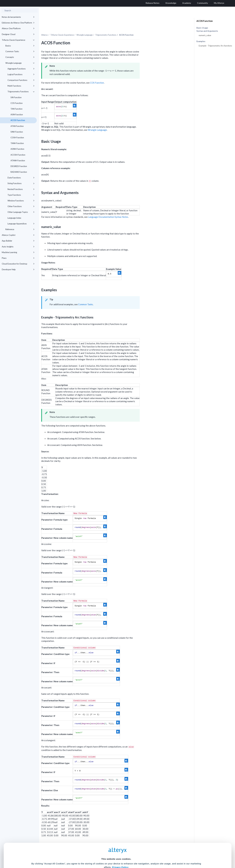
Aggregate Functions (21, 69)
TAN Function (16, 109)
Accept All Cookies (95, 855)
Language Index (14, 218)
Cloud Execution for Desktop (18, 264)
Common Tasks (20, 51)
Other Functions (21, 206)
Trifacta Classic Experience (18, 40)
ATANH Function (18, 160)
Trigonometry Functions (21, 92)
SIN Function (16, 97)
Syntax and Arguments (207, 31)
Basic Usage (202, 28)
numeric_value (205, 35)
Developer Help (18, 269)
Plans (18, 258)
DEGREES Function (19, 166)
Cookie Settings (116, 846)
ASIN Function (17, 115)
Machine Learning (18, 252)
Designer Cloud (18, 34)
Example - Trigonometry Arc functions (215, 46)
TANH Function (17, 143)
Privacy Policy (120, 838)
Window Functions (21, 201)
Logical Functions (21, 74)
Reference (20, 229)
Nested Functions (21, 189)
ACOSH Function (18, 155)
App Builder (18, 241)
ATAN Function (17, 126)
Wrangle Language (20, 63)
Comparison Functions (21, 80)
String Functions (21, 183)
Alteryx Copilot (18, 235)
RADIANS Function (19, 172)
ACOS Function (18, 120)
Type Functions (21, 195)
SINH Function (17, 132)
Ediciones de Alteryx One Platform (18, 23)
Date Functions (21, 178)
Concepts (20, 57)
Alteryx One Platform (18, 28)
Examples (201, 41)
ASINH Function (17, 149)
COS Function (17, 103)
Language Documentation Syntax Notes (139, 210)
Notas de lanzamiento (18, 17)
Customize (140, 855)
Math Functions (21, 86)
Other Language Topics (21, 212)
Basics (20, 46)
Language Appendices (21, 224)
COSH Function (17, 138)
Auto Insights (18, 247)
